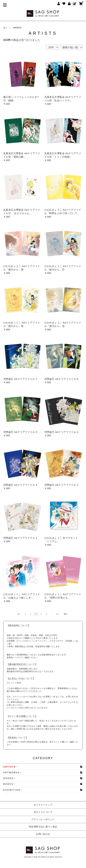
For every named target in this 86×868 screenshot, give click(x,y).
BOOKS (9, 784)
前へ (19, 614)
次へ (58, 614)
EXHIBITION (13, 790)
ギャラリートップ (43, 805)
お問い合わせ (43, 834)
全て (5, 28)
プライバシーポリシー (43, 819)
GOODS (9, 778)
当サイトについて (43, 812)
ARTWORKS (12, 773)
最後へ (66, 614)
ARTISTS (17, 28)
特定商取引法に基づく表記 (43, 827)
